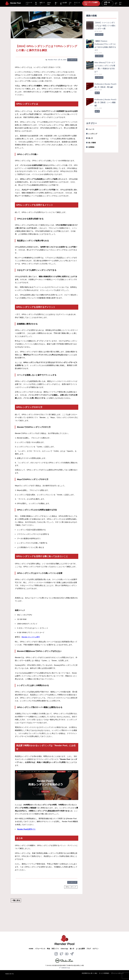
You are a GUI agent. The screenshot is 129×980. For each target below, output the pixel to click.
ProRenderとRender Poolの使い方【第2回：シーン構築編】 (105, 103)
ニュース (91, 129)
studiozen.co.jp (64, 968)
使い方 (56, 3)
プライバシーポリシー (117, 973)
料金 (36, 3)
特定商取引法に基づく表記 (90, 973)
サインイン (77, 3)
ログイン (96, 949)
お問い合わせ (107, 3)
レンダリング (72, 60)
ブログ (70, 3)
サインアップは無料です (91, 3)
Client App (49, 3)
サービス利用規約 (104, 973)
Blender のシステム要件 (31, 637)
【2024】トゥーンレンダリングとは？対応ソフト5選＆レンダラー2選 (105, 26)
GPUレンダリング (71, 887)
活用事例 (91, 147)
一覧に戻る (16, 900)
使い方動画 (92, 143)
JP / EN (120, 3)
